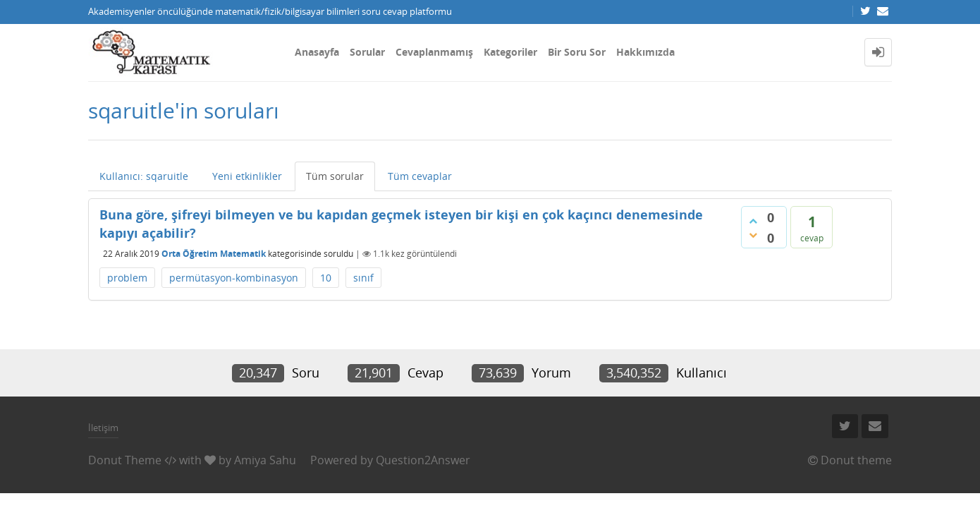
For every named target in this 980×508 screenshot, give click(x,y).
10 (326, 278)
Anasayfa (317, 52)
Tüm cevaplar (420, 176)
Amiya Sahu (265, 460)
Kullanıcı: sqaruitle (144, 176)
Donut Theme (125, 460)
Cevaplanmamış (434, 52)
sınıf (363, 278)
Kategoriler (510, 52)
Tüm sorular (335, 176)
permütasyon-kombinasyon (234, 278)
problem (127, 278)
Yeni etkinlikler (247, 176)
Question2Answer (423, 460)
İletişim (103, 428)
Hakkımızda (645, 52)
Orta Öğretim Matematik (214, 254)
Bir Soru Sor (577, 52)
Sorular (367, 52)
